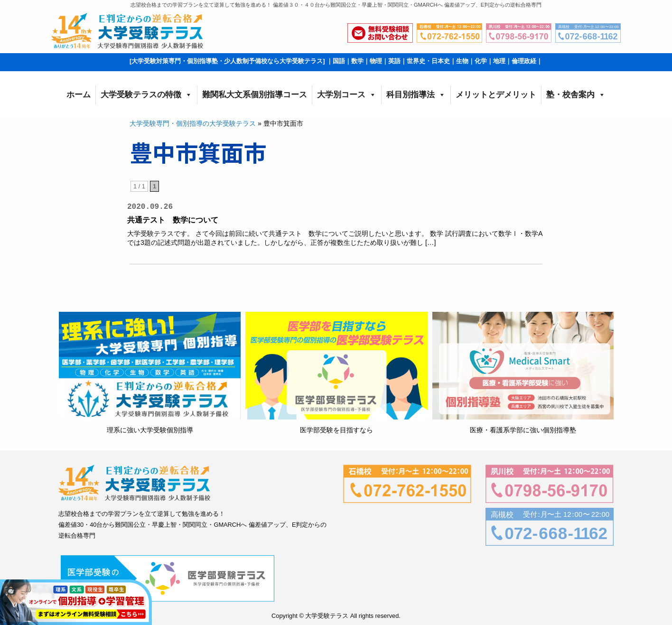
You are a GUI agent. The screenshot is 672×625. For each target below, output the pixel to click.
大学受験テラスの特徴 (146, 95)
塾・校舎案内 (576, 95)
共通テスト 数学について (173, 220)
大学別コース (347, 95)
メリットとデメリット (496, 95)
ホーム (79, 95)
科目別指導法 (416, 95)
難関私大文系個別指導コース (255, 95)
